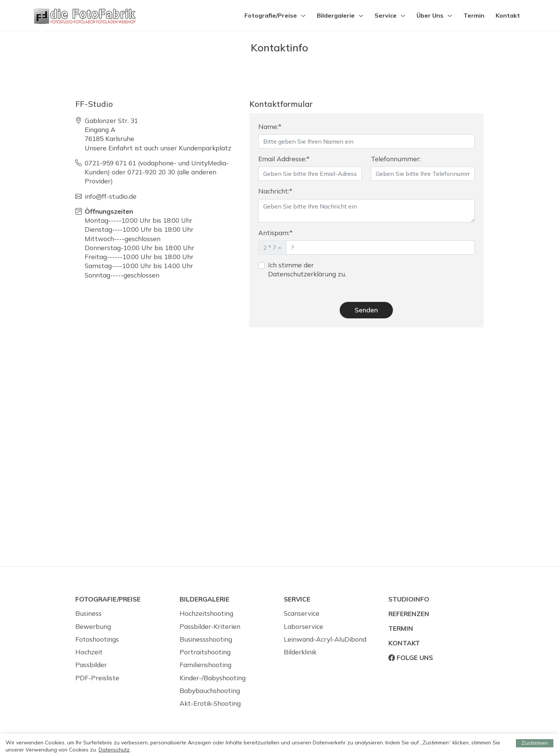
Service (386, 15)
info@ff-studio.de (111, 196)
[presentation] (428, 275)
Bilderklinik (300, 652)
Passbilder (91, 665)
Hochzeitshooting (206, 613)
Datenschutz (114, 750)
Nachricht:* (275, 191)
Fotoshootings (97, 639)
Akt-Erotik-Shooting (210, 703)
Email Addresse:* (284, 159)
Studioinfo (409, 599)
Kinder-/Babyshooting (213, 678)
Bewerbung (93, 626)
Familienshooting (205, 665)
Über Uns (430, 15)
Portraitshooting (205, 652)
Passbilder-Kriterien (210, 626)
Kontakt (508, 15)
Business (88, 613)
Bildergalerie (336, 15)
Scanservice (302, 613)
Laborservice (303, 626)
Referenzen (409, 614)
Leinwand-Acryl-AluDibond (325, 639)
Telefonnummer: (396, 159)
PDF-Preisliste (97, 678)
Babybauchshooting (210, 691)
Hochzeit (89, 652)
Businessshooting (206, 639)
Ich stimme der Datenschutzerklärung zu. (307, 269)
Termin (474, 15)
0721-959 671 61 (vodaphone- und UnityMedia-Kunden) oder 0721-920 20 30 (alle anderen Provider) (157, 172)
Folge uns (411, 658)
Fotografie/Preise (271, 15)
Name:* (270, 127)
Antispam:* (276, 233)
